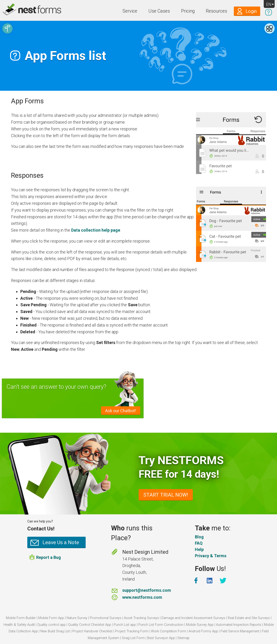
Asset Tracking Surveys (141, 618)
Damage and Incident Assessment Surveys (193, 618)
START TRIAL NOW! (166, 495)
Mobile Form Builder (21, 618)
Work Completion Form (168, 631)
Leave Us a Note (61, 542)
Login (251, 11)
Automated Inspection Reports (239, 625)
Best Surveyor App (161, 638)
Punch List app (125, 625)
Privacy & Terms (211, 556)
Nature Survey (77, 618)
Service (130, 11)
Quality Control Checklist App (90, 625)
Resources (216, 11)
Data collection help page (96, 230)
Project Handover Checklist (92, 631)
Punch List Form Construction (161, 625)
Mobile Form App (51, 618)
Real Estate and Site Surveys (249, 618)
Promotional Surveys (106, 618)
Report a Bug (49, 557)
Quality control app (51, 625)
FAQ (199, 543)
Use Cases (159, 11)
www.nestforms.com (142, 597)
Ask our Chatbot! (121, 411)
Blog (199, 537)
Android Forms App (203, 631)
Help (199, 549)
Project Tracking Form (132, 631)
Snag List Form (133, 638)
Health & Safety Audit (19, 625)
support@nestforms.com (147, 590)
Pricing (188, 11)
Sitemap (183, 638)
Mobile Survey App (200, 625)
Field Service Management (240, 631)
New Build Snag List (55, 631)
